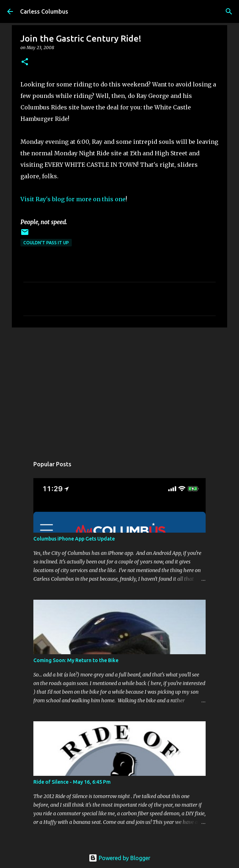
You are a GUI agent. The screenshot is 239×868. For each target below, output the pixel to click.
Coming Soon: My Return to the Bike (76, 660)
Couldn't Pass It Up (46, 243)
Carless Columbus (44, 11)
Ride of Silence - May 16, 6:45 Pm (72, 782)
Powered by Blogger (119, 858)
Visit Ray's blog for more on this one (73, 199)
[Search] (229, 11)
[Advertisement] (119, 388)
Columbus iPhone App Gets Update (74, 539)
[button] (25, 62)
